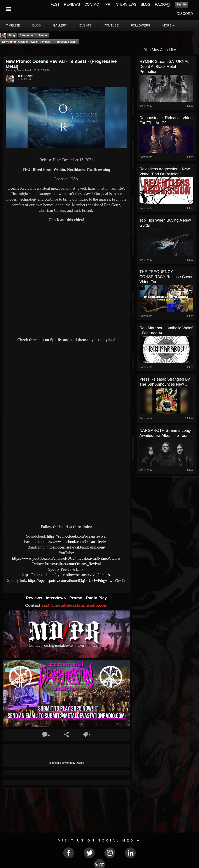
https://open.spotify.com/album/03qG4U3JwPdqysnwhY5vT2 (77, 580)
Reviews (35, 598)
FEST (55, 4)
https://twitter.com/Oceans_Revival (73, 564)
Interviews (56, 598)
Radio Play (96, 598)
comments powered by (66, 763)
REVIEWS (72, 4)
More (169, 25)
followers (141, 25)
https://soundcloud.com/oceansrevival (77, 536)
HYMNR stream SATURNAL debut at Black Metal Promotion (164, 67)
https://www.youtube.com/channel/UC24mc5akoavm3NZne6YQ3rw (66, 558)
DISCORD (185, 14)
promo (43, 35)
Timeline (13, 25)
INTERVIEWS (125, 4)
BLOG (146, 4)
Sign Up (182, 5)
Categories (27, 35)
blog (37, 25)
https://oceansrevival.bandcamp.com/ (76, 547)
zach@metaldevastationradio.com (74, 605)
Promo (76, 598)
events (86, 25)
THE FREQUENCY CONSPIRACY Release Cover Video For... (166, 277)
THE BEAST (25, 76)
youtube (111, 25)
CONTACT (93, 4)
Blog (12, 35)
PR (108, 4)
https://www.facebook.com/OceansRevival (75, 542)
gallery (60, 25)
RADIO (160, 4)
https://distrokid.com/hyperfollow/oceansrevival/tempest (66, 575)
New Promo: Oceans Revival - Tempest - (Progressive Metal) (40, 42)
